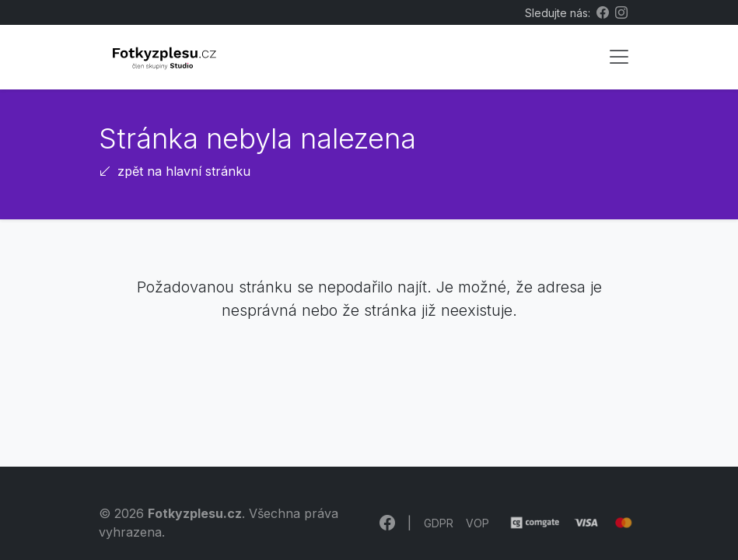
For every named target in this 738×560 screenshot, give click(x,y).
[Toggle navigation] (619, 57)
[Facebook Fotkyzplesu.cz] (603, 12)
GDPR (439, 523)
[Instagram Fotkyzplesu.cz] (621, 12)
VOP (477, 523)
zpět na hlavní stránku (175, 171)
